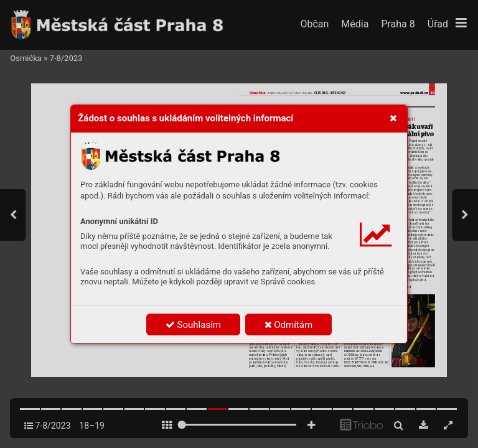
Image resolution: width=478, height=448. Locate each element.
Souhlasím (193, 325)
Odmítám (289, 325)
